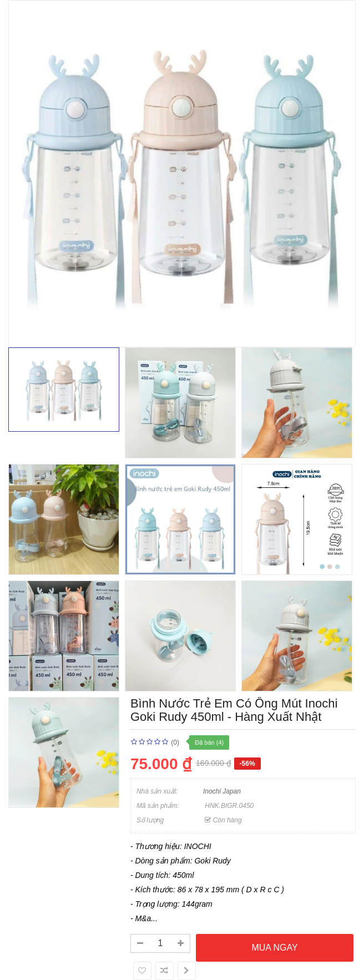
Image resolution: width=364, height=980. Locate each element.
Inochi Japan (222, 791)
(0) (175, 742)
